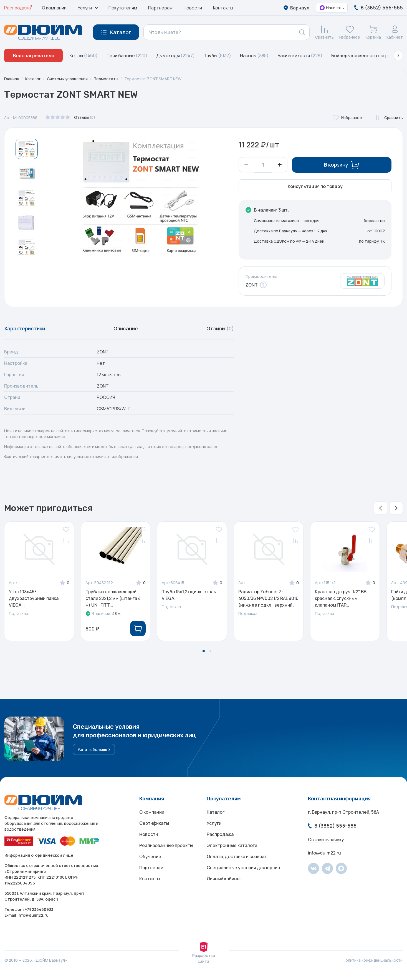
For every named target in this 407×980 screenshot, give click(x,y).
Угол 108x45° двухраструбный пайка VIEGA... (34, 599)
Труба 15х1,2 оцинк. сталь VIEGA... (189, 595)
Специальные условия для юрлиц (244, 868)
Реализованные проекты (166, 846)
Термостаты (106, 79)
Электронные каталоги (232, 846)
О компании (54, 8)
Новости (193, 8)
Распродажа (17, 8)
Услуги (214, 823)
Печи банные (127, 56)
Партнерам (160, 8)
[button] (398, 56)
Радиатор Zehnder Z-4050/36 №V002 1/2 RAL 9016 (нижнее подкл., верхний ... (268, 599)
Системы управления (67, 79)
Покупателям (123, 8)
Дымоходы (175, 56)
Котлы (84, 56)
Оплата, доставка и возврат (237, 857)
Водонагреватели (33, 56)
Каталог (33, 79)
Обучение (150, 857)
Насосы (254, 56)
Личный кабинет (224, 879)
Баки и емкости (300, 56)
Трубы (217, 56)
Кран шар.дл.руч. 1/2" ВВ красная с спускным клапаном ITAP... (341, 599)
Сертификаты (154, 823)
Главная (12, 79)
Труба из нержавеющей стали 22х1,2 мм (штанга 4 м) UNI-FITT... (113, 599)
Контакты (223, 8)
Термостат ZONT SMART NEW (153, 79)
